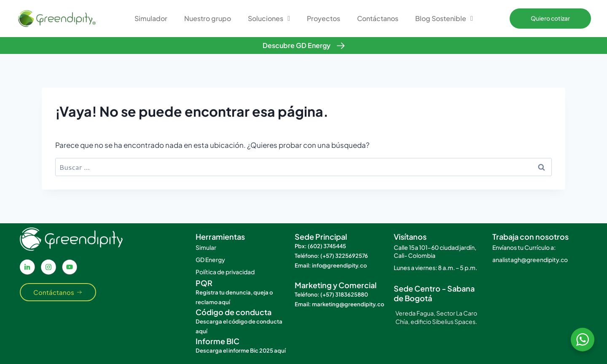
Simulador (151, 18)
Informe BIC (218, 341)
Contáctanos (378, 18)
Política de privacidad (225, 272)
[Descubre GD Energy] (341, 46)
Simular (206, 247)
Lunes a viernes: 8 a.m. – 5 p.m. (435, 268)
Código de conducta (234, 312)
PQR (204, 283)
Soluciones (269, 19)
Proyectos (324, 18)
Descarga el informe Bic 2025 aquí (241, 351)
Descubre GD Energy (297, 45)
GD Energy (210, 260)
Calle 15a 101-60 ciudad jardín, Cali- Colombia (435, 251)
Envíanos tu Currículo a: (524, 247)
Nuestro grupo (208, 18)
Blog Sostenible (444, 19)
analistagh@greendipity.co (530, 260)
